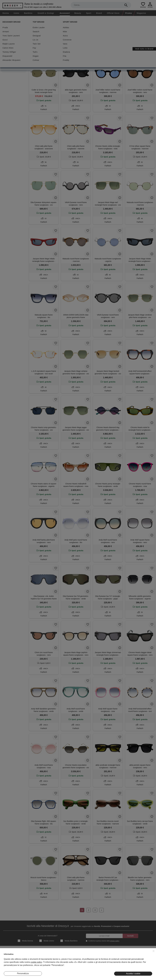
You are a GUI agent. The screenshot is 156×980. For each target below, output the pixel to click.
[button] (154, 951)
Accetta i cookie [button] (133, 974)
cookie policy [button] (36, 962)
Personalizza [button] (23, 973)
